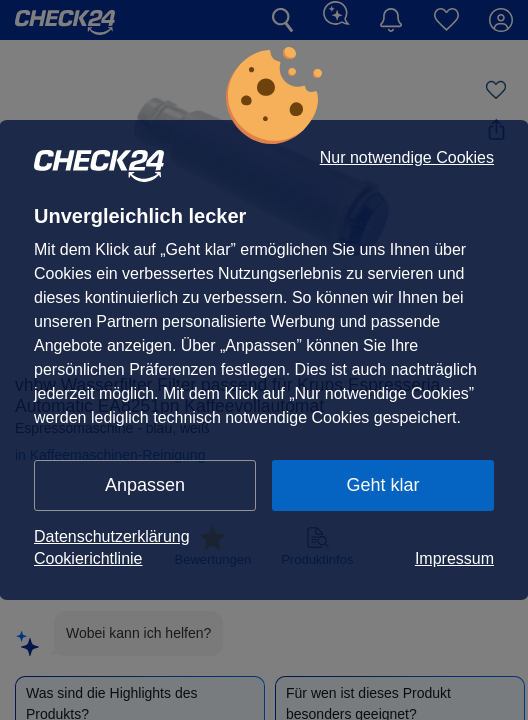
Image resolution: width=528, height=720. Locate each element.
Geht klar (382, 485)
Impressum (454, 558)
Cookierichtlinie (88, 558)
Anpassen (145, 485)
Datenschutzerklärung (112, 536)
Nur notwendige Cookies (407, 158)
